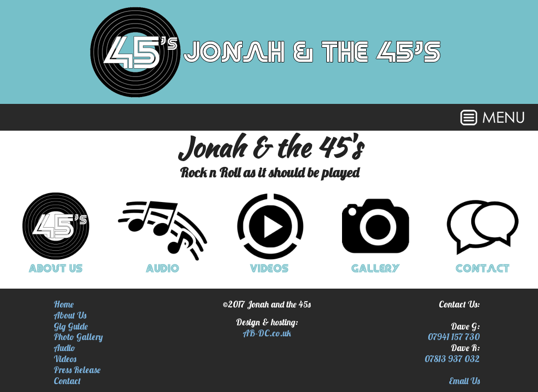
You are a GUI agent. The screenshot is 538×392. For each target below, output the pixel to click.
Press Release (77, 370)
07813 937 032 (452, 359)
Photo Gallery (78, 337)
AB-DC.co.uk (267, 333)
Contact (67, 381)
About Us (70, 315)
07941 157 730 (454, 337)
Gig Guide (71, 326)
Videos (65, 359)
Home (64, 304)
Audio (64, 348)
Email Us (464, 381)
